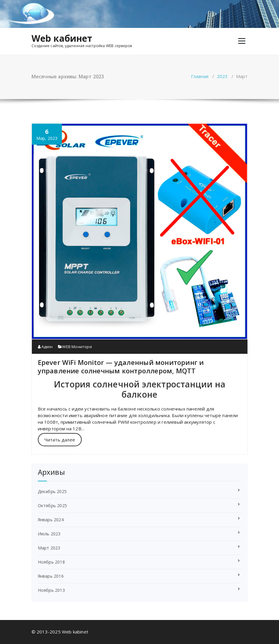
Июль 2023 (49, 534)
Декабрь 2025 (52, 491)
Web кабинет (62, 38)
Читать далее (60, 440)
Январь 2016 (51, 576)
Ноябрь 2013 (51, 590)
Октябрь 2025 (52, 506)
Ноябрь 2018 (51, 562)
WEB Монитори (77, 347)
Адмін (45, 347)
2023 (222, 76)
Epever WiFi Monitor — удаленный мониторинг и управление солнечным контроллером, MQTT (121, 366)
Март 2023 (49, 548)
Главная (200, 76)
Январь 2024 (51, 520)
